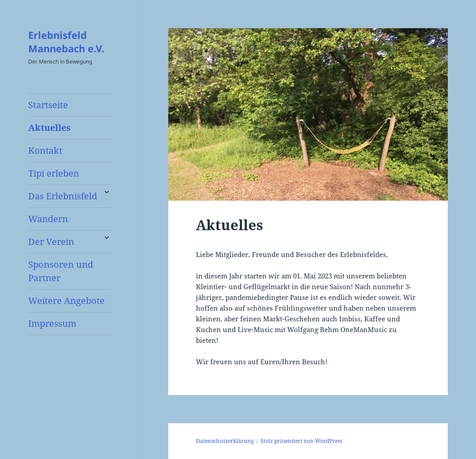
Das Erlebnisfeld (63, 196)
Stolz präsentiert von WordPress (301, 441)
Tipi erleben (54, 173)
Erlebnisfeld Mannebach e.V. (66, 42)
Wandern (48, 219)
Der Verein (51, 242)
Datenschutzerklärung (225, 441)
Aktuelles (49, 128)
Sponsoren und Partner (61, 271)
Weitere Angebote (66, 301)
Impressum (52, 323)
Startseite (48, 105)
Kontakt (45, 150)
